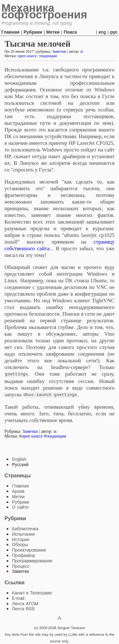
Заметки (59, 51)
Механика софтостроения (44, 11)
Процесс (21, 566)
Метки (53, 32)
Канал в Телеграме (32, 592)
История (21, 539)
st (82, 51)
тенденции (48, 56)
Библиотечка (25, 528)
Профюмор (24, 555)
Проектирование (29, 549)
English (19, 459)
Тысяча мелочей (37, 44)
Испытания (23, 533)
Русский (20, 464)
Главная (10, 32)
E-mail (18, 598)
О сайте (20, 506)
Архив (18, 491)
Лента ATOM (25, 603)
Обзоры (20, 544)
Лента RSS (23, 608)
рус (114, 32)
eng (102, 32)
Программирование (32, 560)
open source (27, 56)
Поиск (70, 32)
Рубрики (33, 32)
